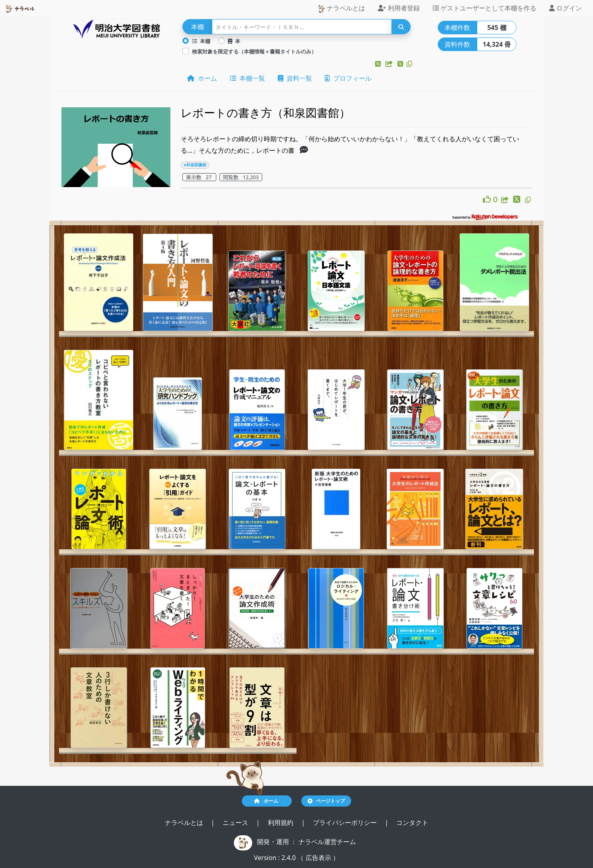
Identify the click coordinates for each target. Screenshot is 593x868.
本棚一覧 (247, 78)
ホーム (202, 78)
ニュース (236, 823)
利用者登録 (399, 8)
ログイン (565, 8)
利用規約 (281, 823)
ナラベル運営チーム (327, 842)
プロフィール (348, 78)
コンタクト (412, 823)
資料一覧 (295, 78)
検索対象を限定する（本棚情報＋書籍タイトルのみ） (254, 51)
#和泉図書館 (195, 165)
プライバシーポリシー (346, 823)
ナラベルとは (341, 8)
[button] (379, 64)
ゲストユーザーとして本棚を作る (484, 8)
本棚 (201, 41)
